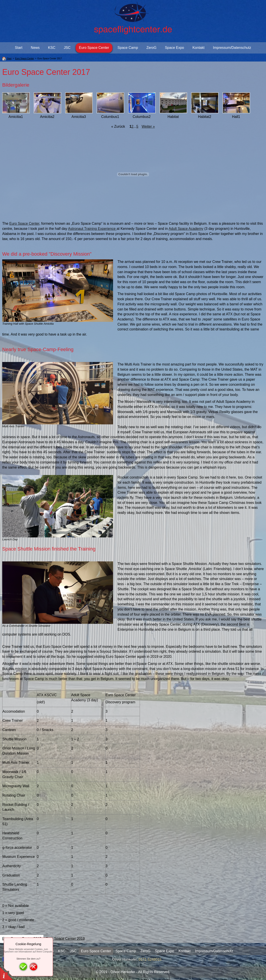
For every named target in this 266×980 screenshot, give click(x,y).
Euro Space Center (24, 224)
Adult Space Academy (186, 229)
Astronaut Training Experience (92, 229)
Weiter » (148, 126)
